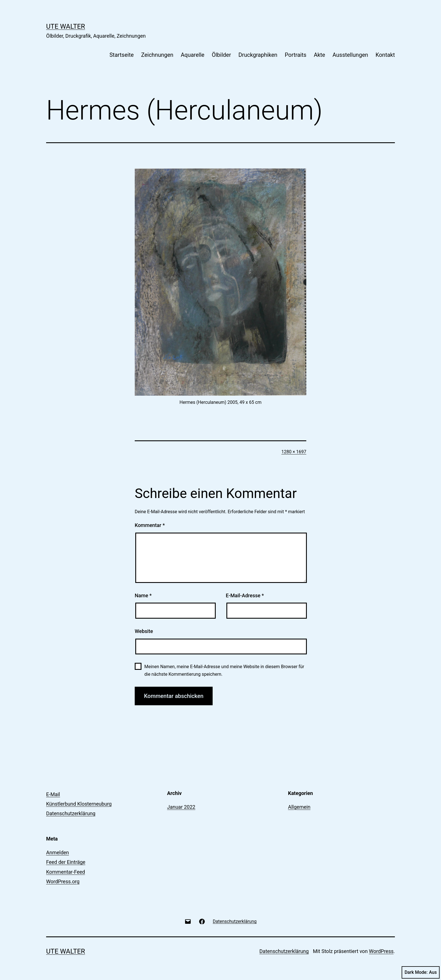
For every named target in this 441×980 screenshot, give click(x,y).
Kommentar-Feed (66, 872)
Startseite (121, 55)
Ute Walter (66, 26)
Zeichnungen (157, 55)
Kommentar (150, 525)
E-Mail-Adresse (245, 595)
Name (143, 595)
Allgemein (299, 807)
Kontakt (385, 55)
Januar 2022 (181, 807)
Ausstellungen (350, 55)
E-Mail (53, 794)
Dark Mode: (421, 972)
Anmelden (58, 852)
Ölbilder (221, 55)
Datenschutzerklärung (71, 813)
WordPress (381, 951)
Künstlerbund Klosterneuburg (79, 804)
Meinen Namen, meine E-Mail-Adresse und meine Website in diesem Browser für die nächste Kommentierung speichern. (224, 670)
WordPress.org (63, 881)
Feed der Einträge (66, 862)
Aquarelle (193, 55)
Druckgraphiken (258, 55)
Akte (319, 55)
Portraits (296, 55)
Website (144, 631)
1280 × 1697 (294, 452)
